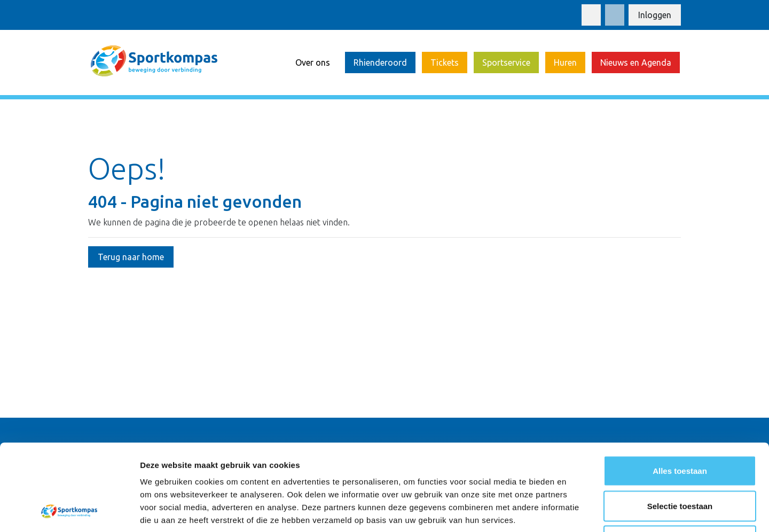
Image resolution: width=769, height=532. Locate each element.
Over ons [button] (313, 62)
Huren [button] (565, 62)
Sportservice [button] (506, 62)
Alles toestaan (680, 392)
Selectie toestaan (680, 427)
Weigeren (680, 462)
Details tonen (577, 511)
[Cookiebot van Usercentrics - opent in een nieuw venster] (69, 511)
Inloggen (655, 15)
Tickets (445, 62)
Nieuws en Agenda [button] (636, 62)
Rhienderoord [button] (380, 62)
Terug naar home (131, 257)
